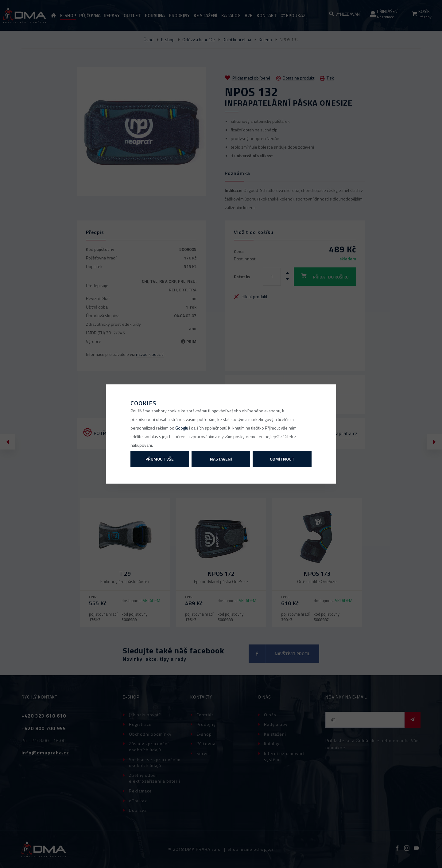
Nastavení (221, 459)
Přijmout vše (160, 459)
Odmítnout (282, 459)
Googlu (182, 428)
